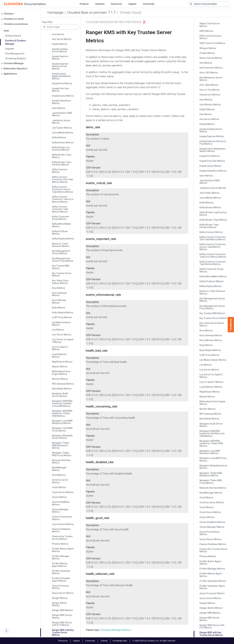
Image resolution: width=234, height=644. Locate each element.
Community (149, 4)
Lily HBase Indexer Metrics (61, 324)
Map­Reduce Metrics (62, 362)
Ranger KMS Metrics (62, 610)
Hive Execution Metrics (211, 68)
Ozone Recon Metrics (63, 524)
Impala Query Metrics (63, 96)
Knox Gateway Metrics (59, 294)
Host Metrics (206, 100)
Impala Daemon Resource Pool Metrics (60, 66)
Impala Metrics (60, 44)
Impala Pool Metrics (62, 83)
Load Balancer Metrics (59, 355)
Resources (116, 4)
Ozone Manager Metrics (60, 511)
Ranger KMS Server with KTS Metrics (62, 624)
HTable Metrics (207, 53)
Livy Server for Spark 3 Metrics (63, 341)
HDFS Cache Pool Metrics (212, 43)
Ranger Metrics (60, 598)
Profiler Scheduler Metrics (61, 572)
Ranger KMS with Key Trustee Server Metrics (63, 633)
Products (84, 4)
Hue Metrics (58, 34)
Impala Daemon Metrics (60, 58)
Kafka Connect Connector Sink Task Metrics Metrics (62, 179)
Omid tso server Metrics (60, 481)
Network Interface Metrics (61, 461)
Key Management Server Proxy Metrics (63, 260)
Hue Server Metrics (62, 39)
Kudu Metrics (59, 308)
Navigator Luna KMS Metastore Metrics (62, 422)
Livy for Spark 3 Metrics (60, 348)
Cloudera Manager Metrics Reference (114, 22)
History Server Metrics (211, 58)
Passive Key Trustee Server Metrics (62, 538)
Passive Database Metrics (61, 530)
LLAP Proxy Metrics (62, 317)
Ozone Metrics (59, 497)
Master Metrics (60, 367)
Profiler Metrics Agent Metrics (60, 565)
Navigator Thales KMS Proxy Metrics (62, 454)
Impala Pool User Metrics (61, 90)
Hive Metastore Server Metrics (211, 79)
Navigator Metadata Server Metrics (62, 437)
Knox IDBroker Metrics (59, 301)
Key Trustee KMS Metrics (61, 267)
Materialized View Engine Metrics (61, 373)
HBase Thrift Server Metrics (210, 25)
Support (132, 4)
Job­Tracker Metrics (62, 128)
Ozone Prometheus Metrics (62, 518)
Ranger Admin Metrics (59, 604)
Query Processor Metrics (61, 587)
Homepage (55, 13)
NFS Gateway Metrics (63, 384)
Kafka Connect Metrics (60, 171)
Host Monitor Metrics (210, 105)
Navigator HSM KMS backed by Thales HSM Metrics (62, 413)
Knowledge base (120, 640)
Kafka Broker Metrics (63, 143)
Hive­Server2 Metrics (210, 95)
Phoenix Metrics (60, 544)
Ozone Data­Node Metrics (61, 503)
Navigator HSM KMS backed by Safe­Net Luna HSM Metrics (62, 403)
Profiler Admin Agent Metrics (63, 550)
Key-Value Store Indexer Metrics (60, 282)
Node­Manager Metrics (59, 469)
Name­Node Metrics (62, 389)
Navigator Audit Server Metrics (60, 395)
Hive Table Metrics (209, 85)
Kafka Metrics (59, 138)
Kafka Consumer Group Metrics (61, 218)
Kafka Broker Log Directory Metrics (61, 149)
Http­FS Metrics (207, 109)
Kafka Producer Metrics (60, 233)
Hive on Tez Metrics (210, 90)
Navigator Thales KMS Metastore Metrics (61, 445)
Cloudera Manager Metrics (116, 630)
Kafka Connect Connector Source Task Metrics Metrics (63, 189)
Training (104, 640)
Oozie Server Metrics (63, 492)
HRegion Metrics (208, 48)
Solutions (100, 4)
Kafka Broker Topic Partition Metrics (62, 163)
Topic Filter (47, 22)
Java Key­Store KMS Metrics (62, 114)
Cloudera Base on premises (87, 13)
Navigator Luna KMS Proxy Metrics (62, 429)
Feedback (231, 325)
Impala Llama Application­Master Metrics (61, 76)
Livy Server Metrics (62, 335)
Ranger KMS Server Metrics (62, 616)
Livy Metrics (58, 330)
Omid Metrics (59, 475)
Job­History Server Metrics (61, 122)
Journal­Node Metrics (63, 133)
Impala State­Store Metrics (61, 102)
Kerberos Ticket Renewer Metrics (61, 245)
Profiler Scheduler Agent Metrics (61, 579)
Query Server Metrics (63, 593)
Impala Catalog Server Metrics (60, 50)
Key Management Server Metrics (61, 252)
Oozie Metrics (59, 487)
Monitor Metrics (60, 379)
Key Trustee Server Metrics (62, 274)
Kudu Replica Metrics (63, 313)
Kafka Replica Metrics (63, 239)
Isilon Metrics (59, 108)
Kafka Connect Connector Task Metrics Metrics (60, 209)
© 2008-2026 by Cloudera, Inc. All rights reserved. (154, 640)
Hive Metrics (206, 63)
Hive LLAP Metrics (209, 73)
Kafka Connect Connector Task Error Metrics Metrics (63, 199)
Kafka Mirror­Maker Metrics (62, 225)
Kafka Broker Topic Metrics (62, 156)
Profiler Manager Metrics (61, 557)
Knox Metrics (59, 288)
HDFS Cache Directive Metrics (211, 37)
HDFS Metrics (206, 31)
